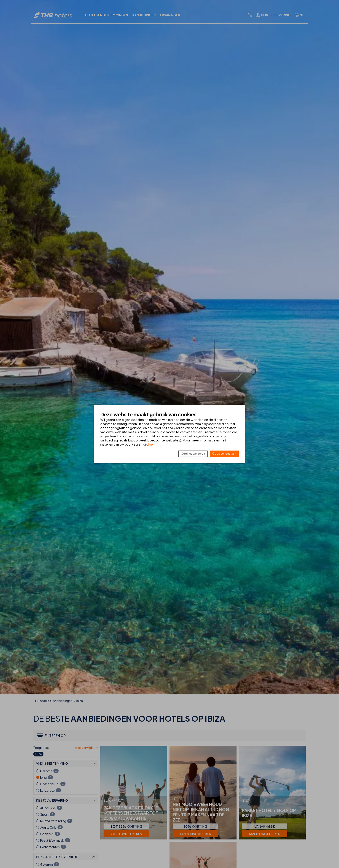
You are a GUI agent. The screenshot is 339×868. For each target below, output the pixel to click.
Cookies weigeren (193, 454)
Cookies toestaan (224, 454)
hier (151, 444)
